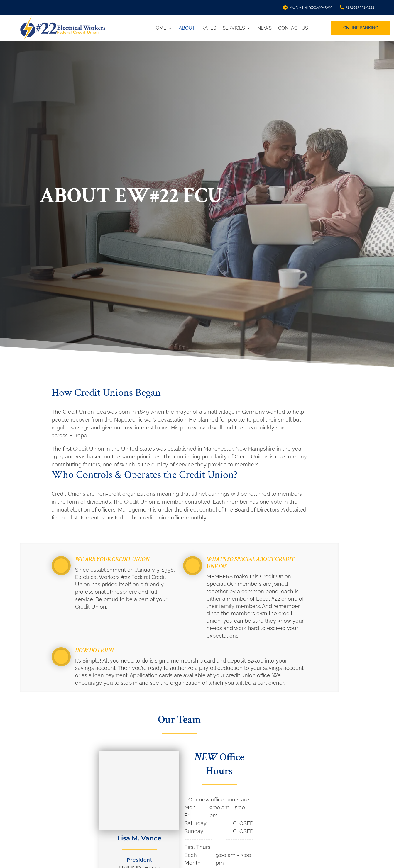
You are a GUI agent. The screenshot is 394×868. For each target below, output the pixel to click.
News (264, 28)
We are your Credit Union (112, 559)
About (187, 28)
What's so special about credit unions (251, 563)
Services (234, 28)
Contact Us (293, 28)
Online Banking (361, 28)
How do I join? (95, 650)
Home (159, 28)
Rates (209, 28)
